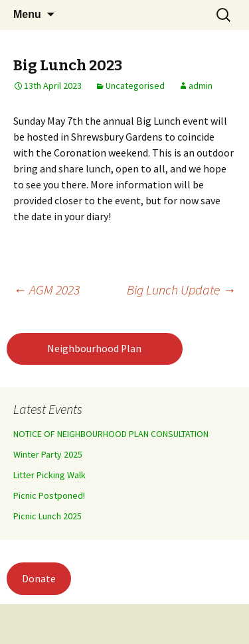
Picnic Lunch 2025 (47, 516)
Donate (39, 579)
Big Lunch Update (181, 290)
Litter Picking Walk (49, 475)
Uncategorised (135, 86)
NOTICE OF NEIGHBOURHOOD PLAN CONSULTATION (111, 434)
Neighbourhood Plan (94, 349)
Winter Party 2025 (48, 454)
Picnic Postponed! (49, 495)
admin (201, 86)
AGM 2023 (46, 290)
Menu (27, 14)
